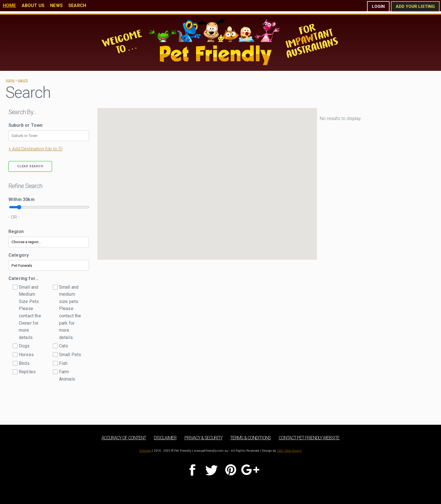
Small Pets (70, 355)
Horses (26, 355)
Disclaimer (165, 438)
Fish (63, 363)
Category (19, 255)
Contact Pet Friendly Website (309, 438)
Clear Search (30, 166)
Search (77, 5)
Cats (64, 346)
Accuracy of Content (124, 438)
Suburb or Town (25, 125)
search (23, 80)
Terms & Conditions (251, 438)
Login (378, 6)
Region (16, 231)
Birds (24, 363)
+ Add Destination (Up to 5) (35, 149)
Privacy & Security (203, 438)
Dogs (24, 346)
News (56, 5)
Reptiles (27, 372)
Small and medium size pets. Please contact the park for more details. (70, 312)
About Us (33, 5)
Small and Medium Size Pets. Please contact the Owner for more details (30, 312)
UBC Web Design (289, 451)
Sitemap (145, 451)
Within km (22, 199)
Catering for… (23, 278)
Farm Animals (67, 375)
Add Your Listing (415, 6)
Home (9, 5)
